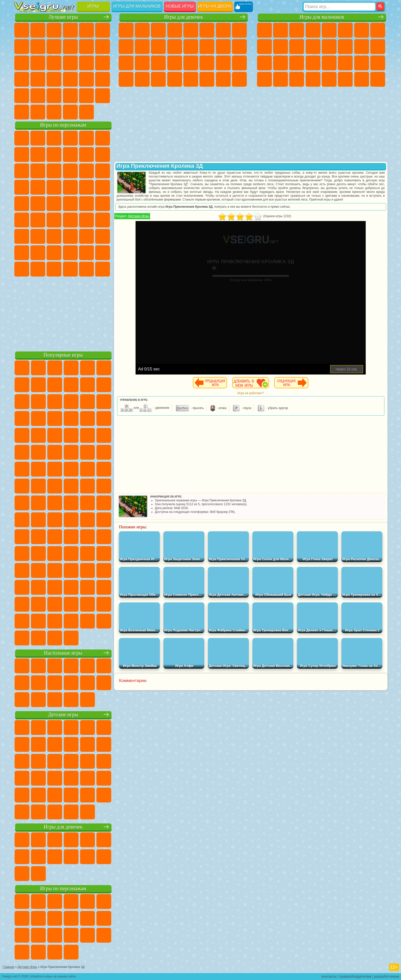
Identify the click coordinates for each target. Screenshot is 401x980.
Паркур (362, 79)
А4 (22, 236)
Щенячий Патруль (54, 138)
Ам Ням (54, 171)
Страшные (22, 63)
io (103, 47)
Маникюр (158, 63)
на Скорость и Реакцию (70, 79)
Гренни (54, 236)
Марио (86, 187)
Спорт (70, 47)
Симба (86, 253)
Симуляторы (54, 30)
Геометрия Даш (54, 47)
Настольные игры (63, 653)
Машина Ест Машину (329, 63)
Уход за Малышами (239, 63)
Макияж (191, 63)
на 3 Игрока (38, 96)
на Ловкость (103, 30)
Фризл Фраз (22, 204)
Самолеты (329, 79)
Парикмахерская (191, 47)
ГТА (345, 63)
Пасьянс (70, 63)
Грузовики (313, 47)
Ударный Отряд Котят (70, 187)
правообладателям (355, 976)
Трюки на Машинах (86, 79)
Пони (126, 30)
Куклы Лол (239, 79)
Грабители (313, 63)
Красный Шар (38, 155)
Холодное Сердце (142, 47)
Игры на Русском (86, 63)
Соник (38, 187)
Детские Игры (70, 30)
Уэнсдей (22, 269)
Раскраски (239, 30)
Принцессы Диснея (207, 63)
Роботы (378, 47)
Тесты (191, 30)
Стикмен (297, 47)
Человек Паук (103, 187)
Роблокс (86, 236)
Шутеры (281, 79)
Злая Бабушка (86, 155)
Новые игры (180, 6)
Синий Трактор (22, 220)
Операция (175, 63)
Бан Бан (38, 269)
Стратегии (297, 30)
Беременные (239, 47)
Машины (378, 30)
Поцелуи (207, 47)
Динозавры (22, 79)
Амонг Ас (70, 220)
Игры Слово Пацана (103, 253)
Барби (175, 30)
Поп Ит (38, 47)
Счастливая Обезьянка (70, 204)
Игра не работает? (250, 393)
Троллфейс (54, 155)
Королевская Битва (345, 30)
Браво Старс (86, 220)
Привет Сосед (22, 253)
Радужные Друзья (38, 253)
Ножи (103, 63)
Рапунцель (126, 63)
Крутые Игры (70, 96)
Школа (86, 96)
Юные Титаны (103, 204)
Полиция (264, 63)
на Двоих (86, 30)
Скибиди (54, 269)
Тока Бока (54, 253)
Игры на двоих (215, 6)
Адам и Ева (38, 204)
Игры (93, 6)
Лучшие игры (63, 17)
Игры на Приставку (86, 112)
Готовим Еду (191, 79)
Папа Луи (223, 47)
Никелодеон (54, 96)
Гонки (345, 47)
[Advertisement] (63, 313)
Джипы (345, 79)
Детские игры (63, 715)
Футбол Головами (38, 112)
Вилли (22, 138)
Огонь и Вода (158, 30)
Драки (329, 47)
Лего (103, 155)
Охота (378, 79)
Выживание (297, 63)
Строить (70, 112)
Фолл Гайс (38, 220)
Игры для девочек (184, 17)
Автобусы (264, 79)
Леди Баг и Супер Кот (70, 155)
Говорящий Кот (70, 138)
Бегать (297, 79)
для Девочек (38, 30)
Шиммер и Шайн (54, 204)
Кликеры (54, 63)
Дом (223, 79)
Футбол (281, 30)
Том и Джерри (86, 204)
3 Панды (86, 171)
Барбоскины (54, 187)
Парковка (264, 30)
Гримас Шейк (70, 269)
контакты (329, 976)
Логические (38, 63)
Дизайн (126, 79)
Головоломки (22, 96)
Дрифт (378, 63)
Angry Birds (38, 171)
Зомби (329, 30)
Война (54, 112)
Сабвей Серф (22, 171)
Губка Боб (38, 138)
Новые (22, 30)
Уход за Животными (207, 79)
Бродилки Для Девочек (223, 30)
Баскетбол (103, 96)
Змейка (103, 79)
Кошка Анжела (126, 47)
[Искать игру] (339, 7)
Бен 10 (362, 63)
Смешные (86, 47)
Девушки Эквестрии (142, 30)
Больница (142, 63)
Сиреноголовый (54, 220)
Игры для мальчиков (137, 6)
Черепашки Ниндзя (264, 47)
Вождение (22, 112)
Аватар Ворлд (70, 253)
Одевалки (175, 47)
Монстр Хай (207, 30)
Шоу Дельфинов (70, 171)
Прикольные (38, 79)
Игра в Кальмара (103, 220)
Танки (313, 30)
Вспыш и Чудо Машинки (22, 187)
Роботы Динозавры (281, 63)
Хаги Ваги (70, 236)
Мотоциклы (281, 47)
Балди (38, 236)
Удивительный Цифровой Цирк (103, 269)
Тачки (103, 171)
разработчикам (387, 976)
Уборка (142, 79)
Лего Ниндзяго (86, 138)
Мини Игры (54, 79)
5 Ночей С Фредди (103, 138)
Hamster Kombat (86, 269)
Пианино (158, 79)
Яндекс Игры (22, 47)
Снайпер (362, 47)
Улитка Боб (22, 155)
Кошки (158, 47)
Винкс (175, 79)
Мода (223, 63)
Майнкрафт (362, 30)
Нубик (103, 236)
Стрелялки (313, 79)
